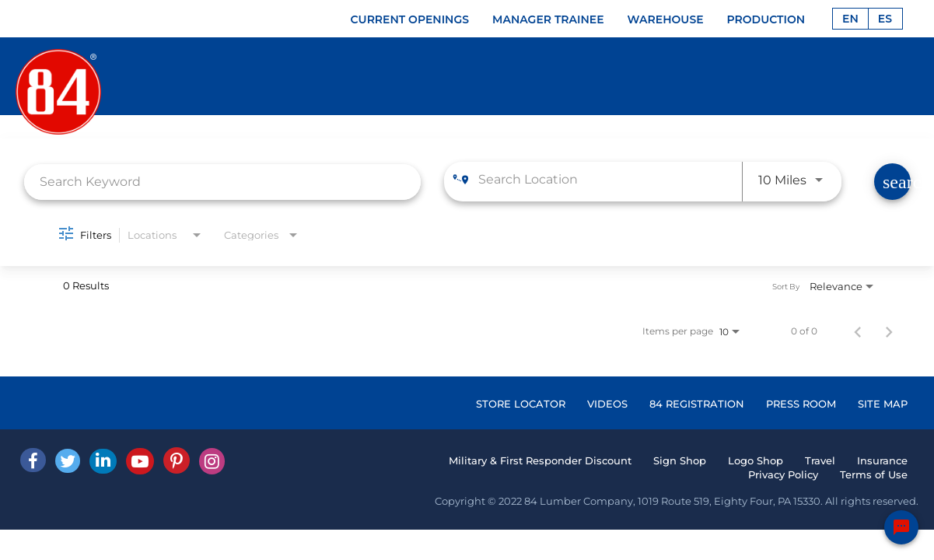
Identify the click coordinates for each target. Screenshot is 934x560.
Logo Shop (756, 460)
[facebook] (33, 460)
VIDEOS (607, 404)
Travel (820, 460)
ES (885, 19)
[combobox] (223, 182)
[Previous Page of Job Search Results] (858, 331)
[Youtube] (140, 461)
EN (850, 19)
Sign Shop (680, 460)
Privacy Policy (783, 474)
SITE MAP (883, 404)
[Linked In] (103, 461)
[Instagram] (212, 461)
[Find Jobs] (892, 182)
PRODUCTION (766, 19)
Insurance (882, 460)
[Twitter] (68, 461)
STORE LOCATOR (521, 404)
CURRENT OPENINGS (410, 19)
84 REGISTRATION (697, 404)
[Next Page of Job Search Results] (889, 331)
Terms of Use (874, 474)
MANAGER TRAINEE (548, 19)
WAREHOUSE (666, 19)
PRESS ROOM (801, 404)
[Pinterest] (177, 460)
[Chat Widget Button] (901, 527)
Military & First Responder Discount (540, 460)
